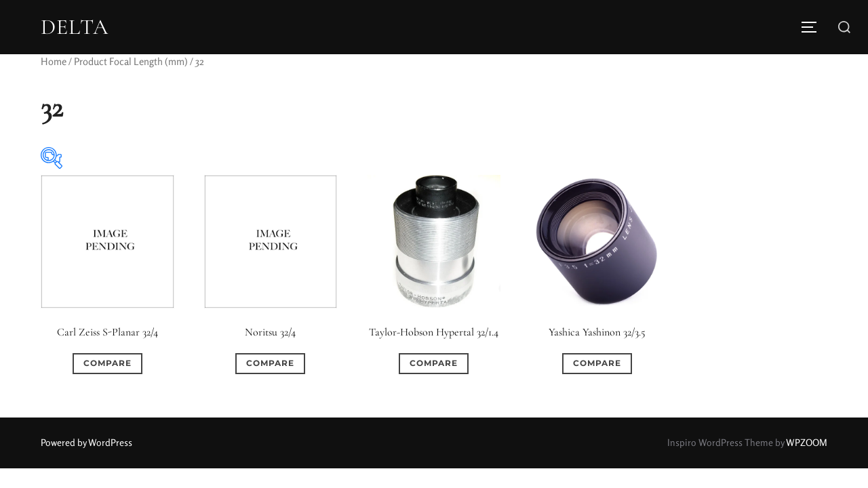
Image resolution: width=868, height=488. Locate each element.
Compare (107, 363)
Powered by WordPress (86, 442)
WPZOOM (807, 442)
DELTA (75, 27)
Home (54, 61)
